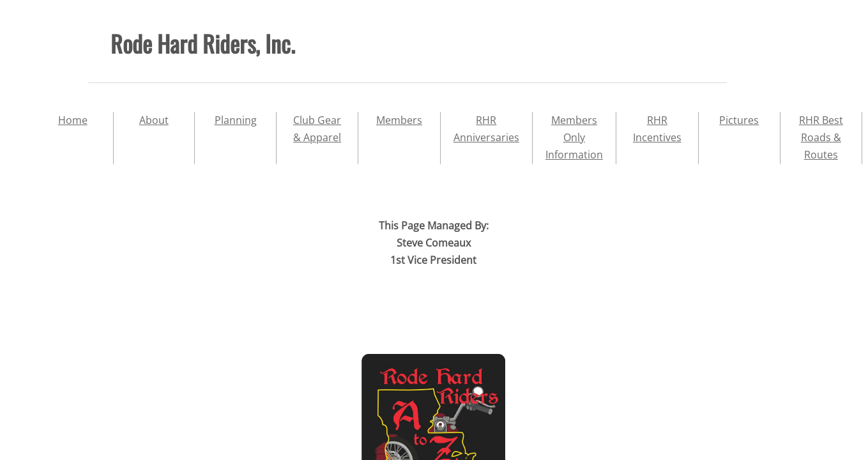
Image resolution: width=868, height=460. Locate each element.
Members (399, 120)
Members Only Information (574, 137)
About (154, 120)
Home (73, 120)
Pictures (739, 120)
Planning (236, 120)
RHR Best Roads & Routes (821, 137)
